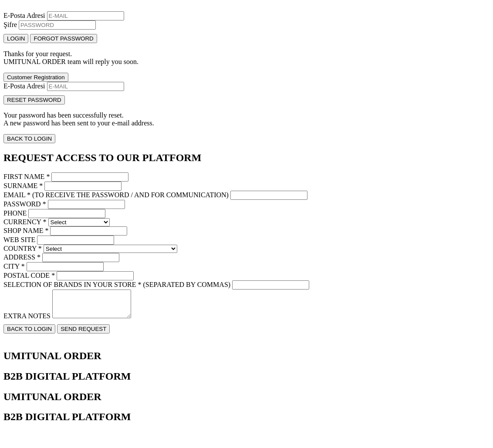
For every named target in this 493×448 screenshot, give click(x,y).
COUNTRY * (23, 248)
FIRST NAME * (27, 177)
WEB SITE (19, 240)
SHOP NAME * (26, 231)
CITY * (14, 266)
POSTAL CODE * (29, 275)
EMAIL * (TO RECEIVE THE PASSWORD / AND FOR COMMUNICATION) (116, 195)
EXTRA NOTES (27, 321)
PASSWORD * (25, 204)
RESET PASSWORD (34, 100)
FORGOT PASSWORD (63, 39)
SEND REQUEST (83, 334)
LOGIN (16, 39)
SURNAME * (23, 186)
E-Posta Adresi (24, 15)
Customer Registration (36, 77)
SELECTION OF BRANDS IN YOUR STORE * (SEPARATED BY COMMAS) (117, 285)
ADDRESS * (22, 257)
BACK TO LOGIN (29, 139)
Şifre (10, 25)
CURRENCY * (25, 222)
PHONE (15, 213)
